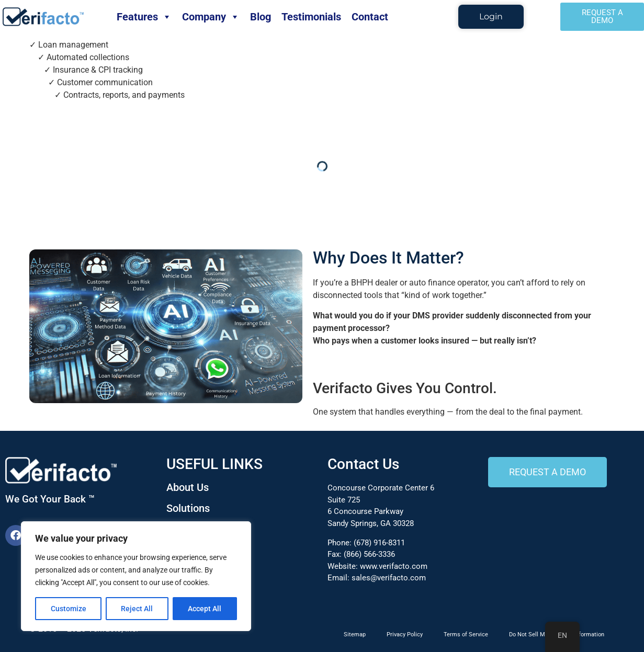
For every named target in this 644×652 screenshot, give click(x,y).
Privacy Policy (405, 634)
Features (144, 17)
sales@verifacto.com (389, 578)
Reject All (137, 609)
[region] (136, 576)
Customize (69, 609)
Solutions (188, 508)
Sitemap (355, 634)
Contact (370, 17)
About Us (188, 487)
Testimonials (311, 17)
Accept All (205, 609)
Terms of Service (466, 634)
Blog (261, 17)
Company (211, 17)
